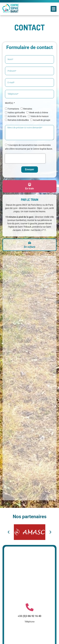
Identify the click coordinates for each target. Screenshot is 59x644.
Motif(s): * (10, 103)
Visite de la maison (40, 116)
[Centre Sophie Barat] (29, 378)
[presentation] (25, 159)
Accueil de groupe (42, 120)
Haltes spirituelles (16, 113)
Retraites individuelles (18, 120)
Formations (13, 109)
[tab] (29, 186)
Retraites (28, 109)
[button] (54, 9)
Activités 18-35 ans (17, 116)
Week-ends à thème (39, 113)
